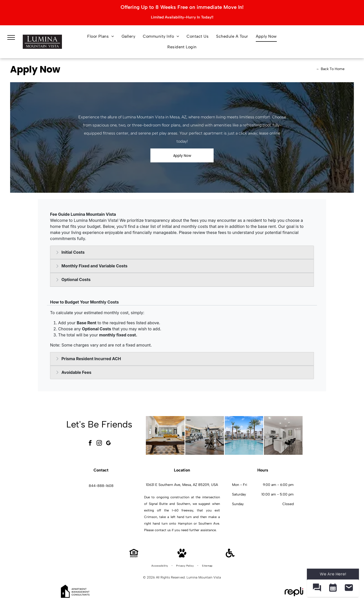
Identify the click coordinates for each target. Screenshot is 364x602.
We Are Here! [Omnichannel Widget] (333, 574)
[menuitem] (101, 36)
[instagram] (99, 444)
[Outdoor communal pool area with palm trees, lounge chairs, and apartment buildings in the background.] (244, 435)
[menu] (11, 37)
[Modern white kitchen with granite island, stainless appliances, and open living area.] (283, 435)
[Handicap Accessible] (230, 556)
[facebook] (90, 444)
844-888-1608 (101, 486)
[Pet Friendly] (182, 556)
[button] (317, 588)
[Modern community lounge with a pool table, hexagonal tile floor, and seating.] (165, 435)
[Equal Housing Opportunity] (134, 556)
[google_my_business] (108, 444)
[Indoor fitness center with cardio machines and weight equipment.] (205, 435)
